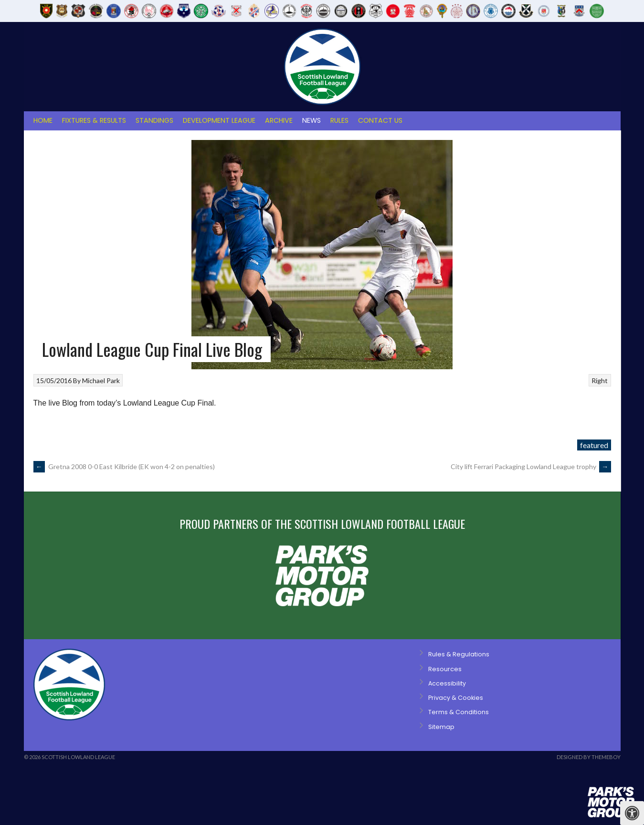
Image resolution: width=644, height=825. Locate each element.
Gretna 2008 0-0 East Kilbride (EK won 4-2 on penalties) (125, 466)
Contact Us (380, 120)
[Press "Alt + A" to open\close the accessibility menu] (632, 813)
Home (43, 120)
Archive (279, 120)
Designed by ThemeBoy (589, 757)
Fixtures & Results (94, 120)
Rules (339, 120)
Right (600, 380)
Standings (154, 120)
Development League (219, 120)
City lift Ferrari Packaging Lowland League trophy (531, 466)
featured (594, 445)
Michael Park (101, 380)
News (311, 120)
